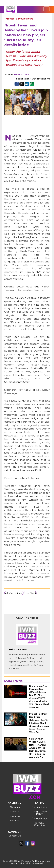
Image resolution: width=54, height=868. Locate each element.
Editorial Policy (39, 807)
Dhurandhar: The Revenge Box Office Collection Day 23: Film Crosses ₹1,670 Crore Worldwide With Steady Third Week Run (39, 697)
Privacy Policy (39, 818)
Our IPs (15, 812)
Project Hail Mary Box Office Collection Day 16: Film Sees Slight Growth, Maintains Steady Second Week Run (39, 723)
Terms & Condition (39, 824)
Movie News (26, 19)
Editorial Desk (22, 75)
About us (15, 807)
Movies (10, 19)
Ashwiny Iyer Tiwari (14, 593)
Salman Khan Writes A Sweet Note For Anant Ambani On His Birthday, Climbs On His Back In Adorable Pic (38, 748)
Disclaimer (15, 821)
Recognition (15, 816)
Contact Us (15, 836)
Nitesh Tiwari (30, 593)
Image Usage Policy (39, 813)
